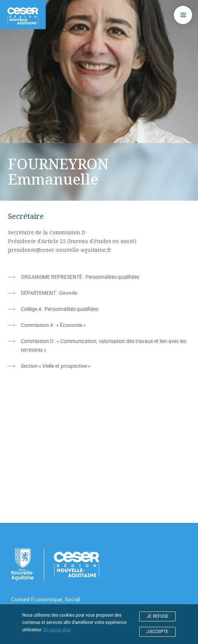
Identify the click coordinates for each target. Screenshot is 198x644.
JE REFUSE (158, 616)
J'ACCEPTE (157, 632)
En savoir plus (57, 630)
